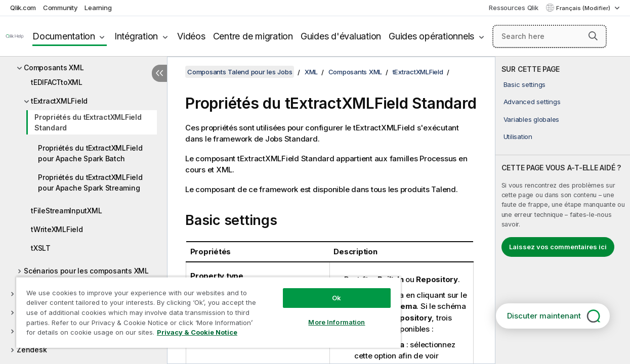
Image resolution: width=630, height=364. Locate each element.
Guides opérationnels (431, 36)
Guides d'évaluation (341, 36)
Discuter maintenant (544, 316)
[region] (199, 308)
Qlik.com (23, 8)
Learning (98, 8)
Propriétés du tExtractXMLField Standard (88, 122)
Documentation (64, 36)
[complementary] (563, 210)
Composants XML (54, 67)
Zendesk (32, 350)
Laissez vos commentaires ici (558, 247)
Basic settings (525, 84)
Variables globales (532, 119)
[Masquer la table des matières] (159, 73)
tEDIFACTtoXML (57, 82)
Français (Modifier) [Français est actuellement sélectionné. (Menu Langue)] (584, 8)
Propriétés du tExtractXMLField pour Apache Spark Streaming (90, 183)
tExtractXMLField (59, 101)
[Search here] (550, 36)
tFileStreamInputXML (66, 211)
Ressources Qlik (513, 8)
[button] (593, 36)
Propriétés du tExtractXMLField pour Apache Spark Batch (90, 153)
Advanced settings (532, 102)
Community (60, 8)
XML (311, 72)
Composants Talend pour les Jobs (240, 72)
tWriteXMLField (57, 229)
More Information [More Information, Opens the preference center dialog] (320, 314)
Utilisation (518, 136)
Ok (320, 290)
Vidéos (191, 36)
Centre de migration (253, 36)
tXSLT (41, 248)
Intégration (136, 36)
